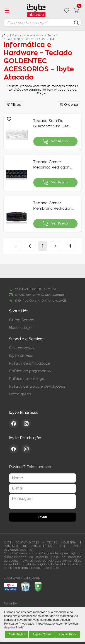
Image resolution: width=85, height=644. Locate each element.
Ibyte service (21, 356)
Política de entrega (27, 379)
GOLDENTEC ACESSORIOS (26, 39)
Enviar (43, 517)
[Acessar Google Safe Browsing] (38, 587)
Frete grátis (20, 394)
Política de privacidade (30, 363)
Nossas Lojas (21, 328)
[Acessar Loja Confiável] (25, 587)
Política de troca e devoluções (37, 386)
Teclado (53, 35)
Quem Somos (22, 320)
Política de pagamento (30, 371)
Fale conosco (21, 348)
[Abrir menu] (7, 11)
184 (52, 39)
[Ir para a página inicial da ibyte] (36, 11)
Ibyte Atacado (4, 35)
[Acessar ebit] (10, 587)
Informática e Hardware (27, 35)
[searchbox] (42, 23)
